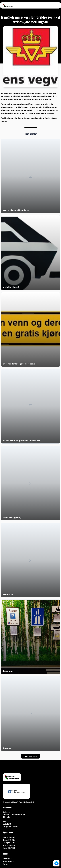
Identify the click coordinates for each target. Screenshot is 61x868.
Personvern (8, 859)
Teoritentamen (9, 861)
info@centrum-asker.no (11, 827)
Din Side (7, 864)
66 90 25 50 (7, 824)
